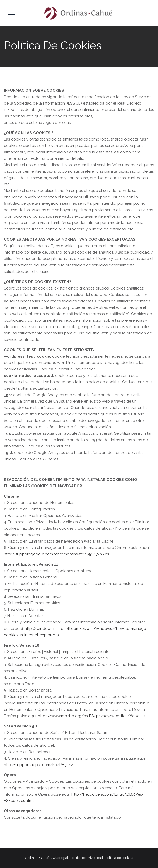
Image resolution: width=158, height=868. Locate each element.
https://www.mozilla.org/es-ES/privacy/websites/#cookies (92, 716)
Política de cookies (119, 858)
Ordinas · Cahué (37, 858)
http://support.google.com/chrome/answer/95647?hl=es (56, 554)
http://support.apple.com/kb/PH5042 (38, 765)
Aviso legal (60, 858)
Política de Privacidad (87, 858)
